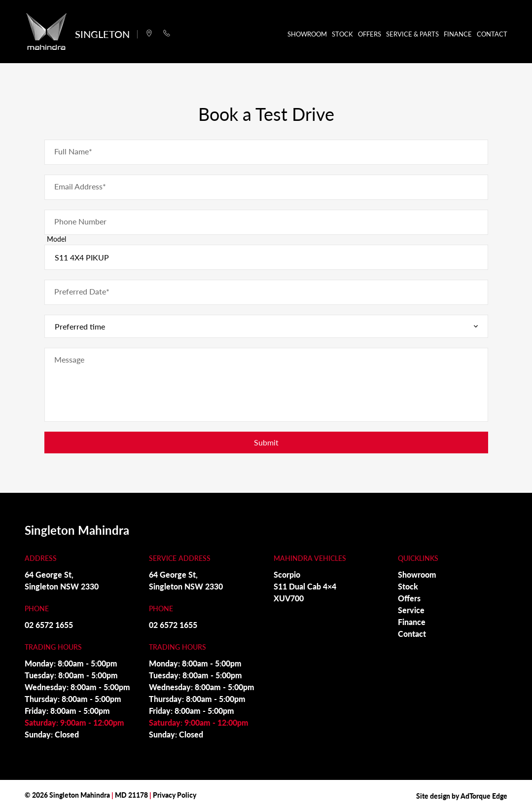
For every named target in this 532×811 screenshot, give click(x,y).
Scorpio (287, 574)
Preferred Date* (82, 291)
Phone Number (80, 221)
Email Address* (80, 186)
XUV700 (289, 598)
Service (411, 610)
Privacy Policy (175, 795)
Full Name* (73, 151)
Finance (458, 34)
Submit (266, 442)
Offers (370, 34)
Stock (342, 34)
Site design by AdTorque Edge (462, 796)
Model (56, 239)
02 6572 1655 (49, 625)
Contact (492, 34)
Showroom (307, 34)
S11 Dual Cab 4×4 (305, 586)
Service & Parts (412, 34)
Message (69, 359)
